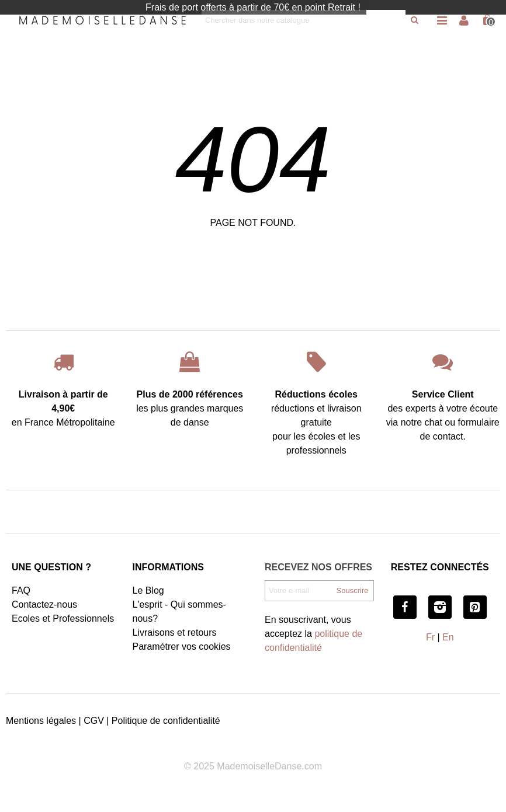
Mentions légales (41, 721)
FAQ (21, 590)
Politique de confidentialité (166, 721)
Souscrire (353, 590)
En (448, 637)
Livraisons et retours (175, 632)
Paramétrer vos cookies (182, 647)
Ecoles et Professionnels (63, 618)
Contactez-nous (44, 604)
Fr (430, 637)
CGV (94, 721)
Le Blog (148, 590)
